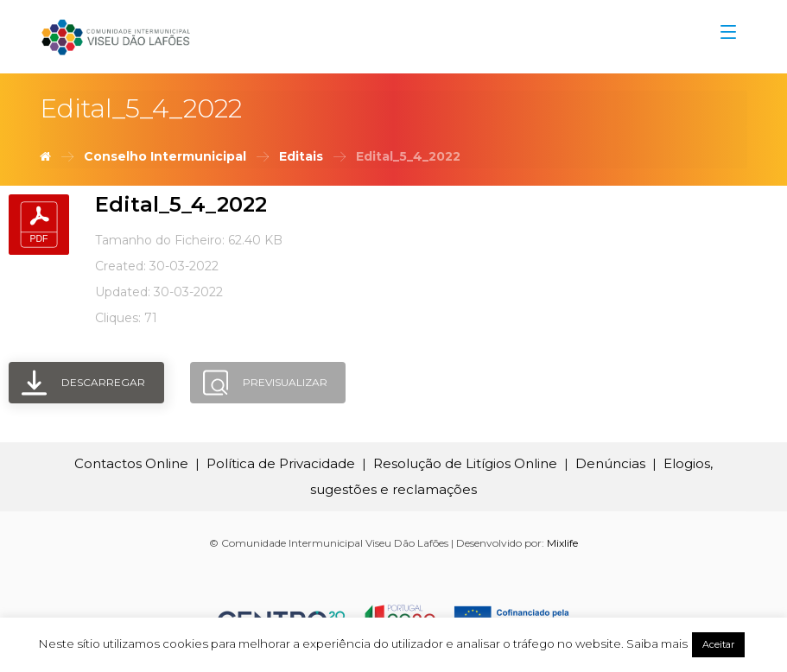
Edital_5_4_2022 (181, 204)
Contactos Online (131, 463)
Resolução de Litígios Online (465, 463)
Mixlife (562, 543)
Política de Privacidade (281, 463)
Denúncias (610, 463)
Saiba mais (657, 643)
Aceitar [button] (718, 644)
